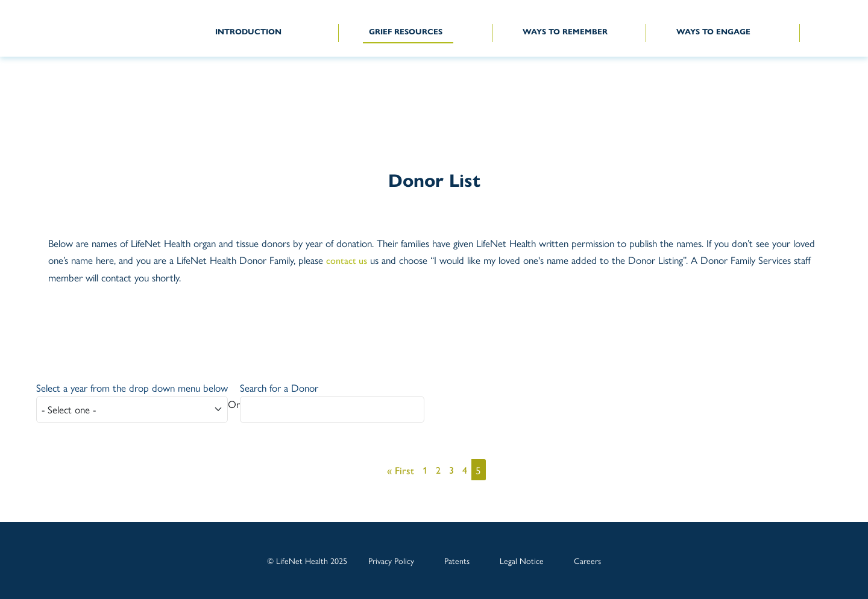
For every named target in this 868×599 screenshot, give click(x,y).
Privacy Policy (391, 560)
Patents (457, 560)
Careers (587, 560)
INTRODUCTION (248, 31)
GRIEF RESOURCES (406, 31)
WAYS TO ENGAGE (713, 31)
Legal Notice (522, 560)
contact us (347, 260)
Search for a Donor (279, 387)
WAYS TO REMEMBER (565, 31)
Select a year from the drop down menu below (132, 387)
